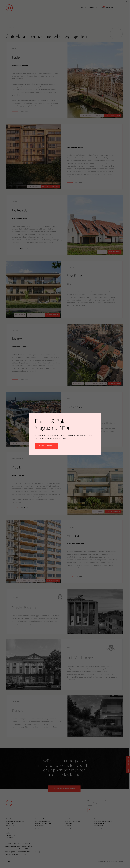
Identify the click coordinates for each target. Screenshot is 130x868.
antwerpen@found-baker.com (104, 828)
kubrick (120, 861)
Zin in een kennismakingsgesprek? (64, 789)
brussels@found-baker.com (74, 828)
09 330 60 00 (40, 826)
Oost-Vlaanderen (41, 819)
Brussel (67, 819)
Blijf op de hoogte (128, 764)
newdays (105, 861)
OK (9, 861)
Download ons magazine (98, 810)
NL (126, 2)
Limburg (9, 833)
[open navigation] (120, 8)
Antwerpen (98, 819)
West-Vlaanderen (12, 819)
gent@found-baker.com (43, 828)
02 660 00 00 (69, 826)
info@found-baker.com (13, 828)
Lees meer (11, 43)
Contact (110, 8)
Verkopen (93, 8)
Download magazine (46, 446)
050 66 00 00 (10, 826)
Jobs (102, 8)
